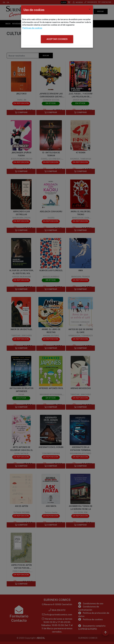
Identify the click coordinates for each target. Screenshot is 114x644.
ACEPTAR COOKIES (57, 39)
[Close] (90, 9)
